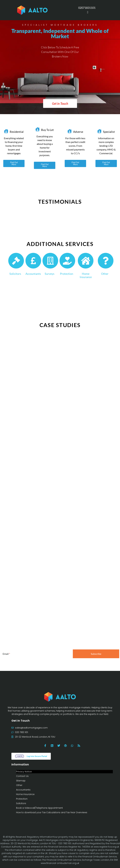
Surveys (50, 274)
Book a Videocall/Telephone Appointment (39, 808)
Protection (67, 274)
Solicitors (15, 274)
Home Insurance (86, 275)
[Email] (36, 654)
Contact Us (22, 776)
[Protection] (67, 261)
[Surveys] (50, 261)
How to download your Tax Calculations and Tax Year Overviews (52, 812)
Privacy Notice (24, 772)
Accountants (33, 274)
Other (105, 274)
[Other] (106, 261)
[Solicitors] (16, 261)
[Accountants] (33, 261)
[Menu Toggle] (88, 12)
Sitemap (21, 781)
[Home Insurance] (86, 261)
